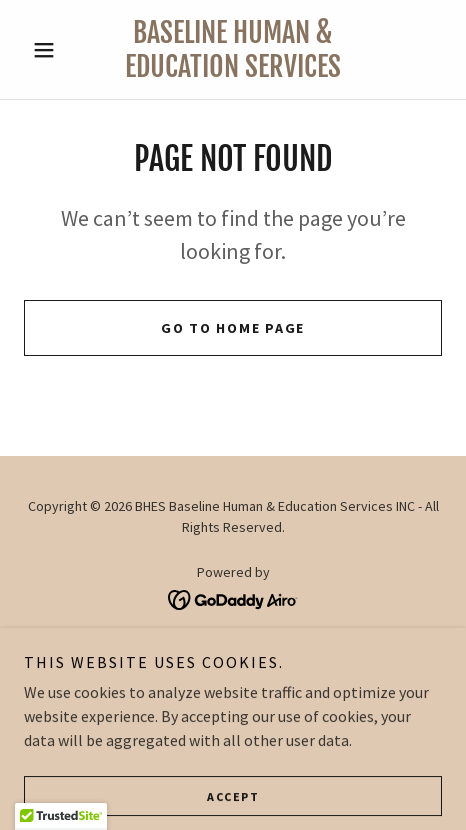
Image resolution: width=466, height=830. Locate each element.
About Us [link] (233, 647)
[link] (233, 49)
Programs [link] (233, 673)
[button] (55, 50)
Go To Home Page (233, 328)
